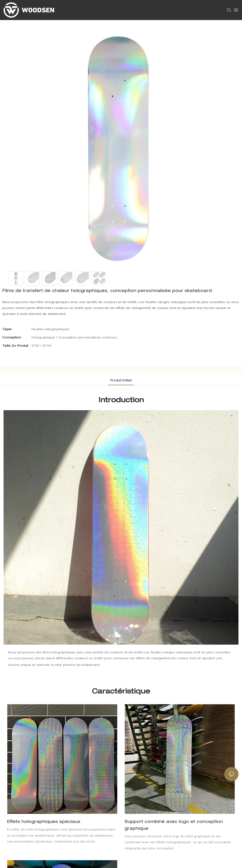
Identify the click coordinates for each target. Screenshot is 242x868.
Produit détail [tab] (121, 380)
